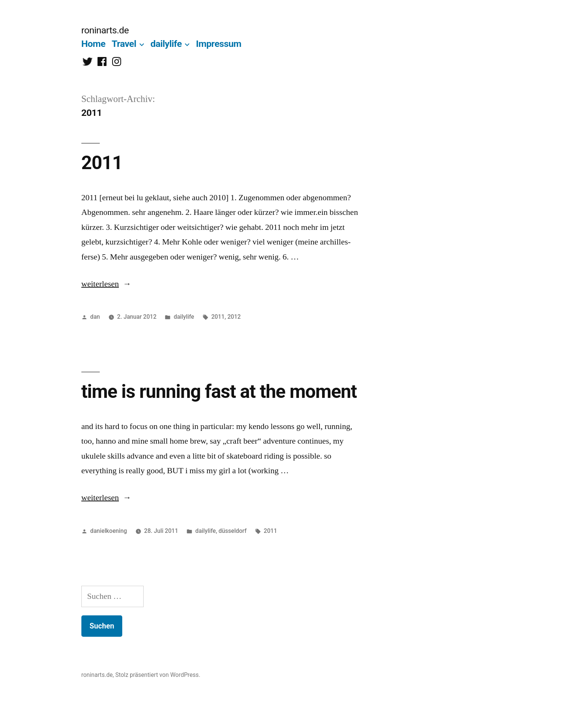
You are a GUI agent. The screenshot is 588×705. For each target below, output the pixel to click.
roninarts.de (105, 30)
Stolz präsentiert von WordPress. (158, 675)
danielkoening (109, 531)
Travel (124, 44)
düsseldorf (233, 531)
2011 (102, 163)
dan (95, 317)
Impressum (218, 44)
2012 (234, 317)
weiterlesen (100, 284)
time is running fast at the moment (219, 391)
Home (93, 44)
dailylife (166, 44)
